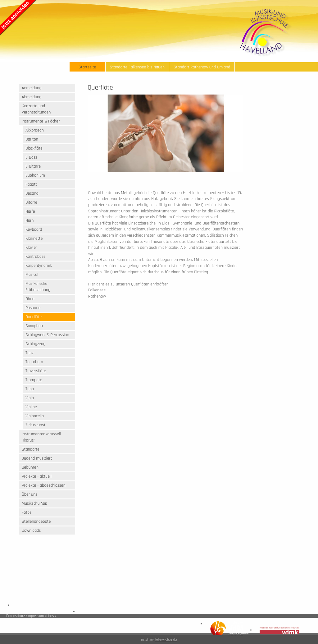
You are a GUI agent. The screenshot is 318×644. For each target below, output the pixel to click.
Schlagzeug (35, 344)
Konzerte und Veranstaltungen (36, 109)
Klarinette (34, 239)
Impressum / (37, 616)
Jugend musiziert (37, 458)
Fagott (31, 184)
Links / (51, 616)
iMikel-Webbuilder (166, 640)
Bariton (32, 139)
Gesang (32, 193)
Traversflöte (36, 371)
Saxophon (34, 326)
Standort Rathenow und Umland (202, 67)
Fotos (27, 512)
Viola (30, 398)
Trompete (34, 380)
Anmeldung (32, 88)
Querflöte (34, 317)
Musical (32, 275)
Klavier (31, 248)
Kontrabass (35, 257)
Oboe (30, 299)
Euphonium (35, 175)
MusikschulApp (34, 503)
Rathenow (97, 296)
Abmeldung (32, 97)
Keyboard (34, 229)
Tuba (30, 389)
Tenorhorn (34, 362)
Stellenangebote (36, 521)
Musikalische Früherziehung (38, 287)
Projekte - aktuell (37, 476)
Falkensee (97, 290)
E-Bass (31, 157)
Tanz (30, 353)
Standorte (31, 449)
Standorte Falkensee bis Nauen (137, 67)
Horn (30, 220)
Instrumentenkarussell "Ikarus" (41, 437)
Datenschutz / (17, 616)
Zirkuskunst (35, 425)
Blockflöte (34, 148)
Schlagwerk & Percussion (47, 335)
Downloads (31, 530)
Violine (31, 407)
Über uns (30, 494)
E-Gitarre (33, 166)
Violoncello (35, 416)
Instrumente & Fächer (41, 121)
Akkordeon (35, 130)
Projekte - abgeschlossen (44, 485)
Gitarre (31, 202)
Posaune (33, 308)
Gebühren (30, 467)
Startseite (87, 67)
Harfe (30, 211)
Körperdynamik (39, 266)
